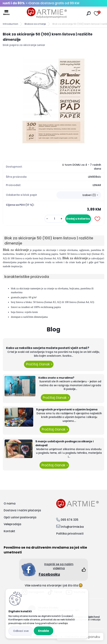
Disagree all (21, 631)
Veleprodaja (12, 524)
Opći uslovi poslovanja (20, 517)
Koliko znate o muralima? (56, 378)
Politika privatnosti (70, 534)
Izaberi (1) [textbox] (89, 195)
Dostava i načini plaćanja (22, 510)
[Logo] (47, 13)
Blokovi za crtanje (35, 24)
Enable (44, 631)
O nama (10, 503)
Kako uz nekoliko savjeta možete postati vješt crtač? (48, 348)
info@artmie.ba (72, 527)
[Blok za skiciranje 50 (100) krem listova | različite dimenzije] (53, 101)
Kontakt (9, 531)
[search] (89, 13)
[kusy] (54, 219)
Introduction (10, 24)
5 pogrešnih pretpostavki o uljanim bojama (67, 409)
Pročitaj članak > (39, 364)
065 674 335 (70, 520)
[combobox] (79, 195)
